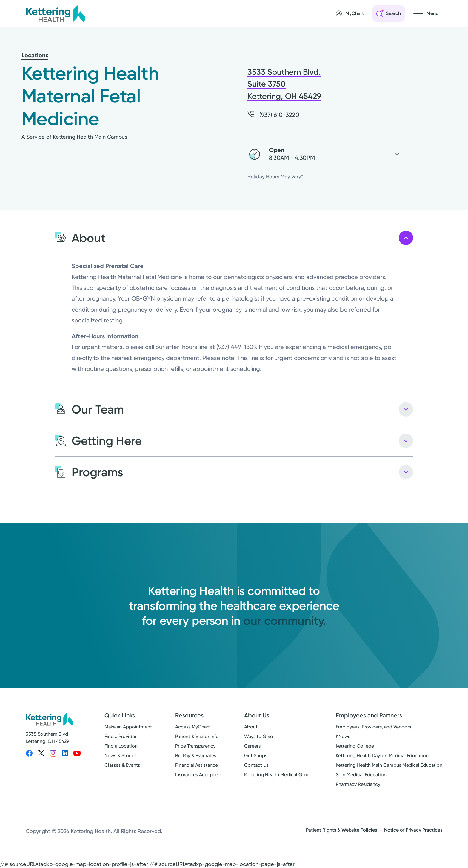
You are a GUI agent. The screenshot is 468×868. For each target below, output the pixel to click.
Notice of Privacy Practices (413, 830)
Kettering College (355, 746)
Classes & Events (122, 765)
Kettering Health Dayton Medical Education (382, 756)
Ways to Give (258, 736)
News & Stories (120, 756)
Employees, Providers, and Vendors (373, 727)
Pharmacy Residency (358, 784)
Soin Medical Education (361, 775)
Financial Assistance (197, 765)
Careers (252, 746)
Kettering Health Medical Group (278, 775)
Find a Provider (120, 736)
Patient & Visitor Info (197, 736)
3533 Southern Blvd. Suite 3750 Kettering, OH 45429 (284, 84)
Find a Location (121, 746)
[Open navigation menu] (426, 13)
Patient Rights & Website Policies (341, 830)
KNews (343, 736)
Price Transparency (195, 746)
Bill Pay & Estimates (196, 756)
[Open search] (389, 13)
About (251, 727)
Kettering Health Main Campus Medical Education (389, 765)
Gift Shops (256, 756)
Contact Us (256, 765)
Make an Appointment (128, 727)
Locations (35, 55)
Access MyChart (193, 727)
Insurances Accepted (198, 775)
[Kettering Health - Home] (56, 13)
